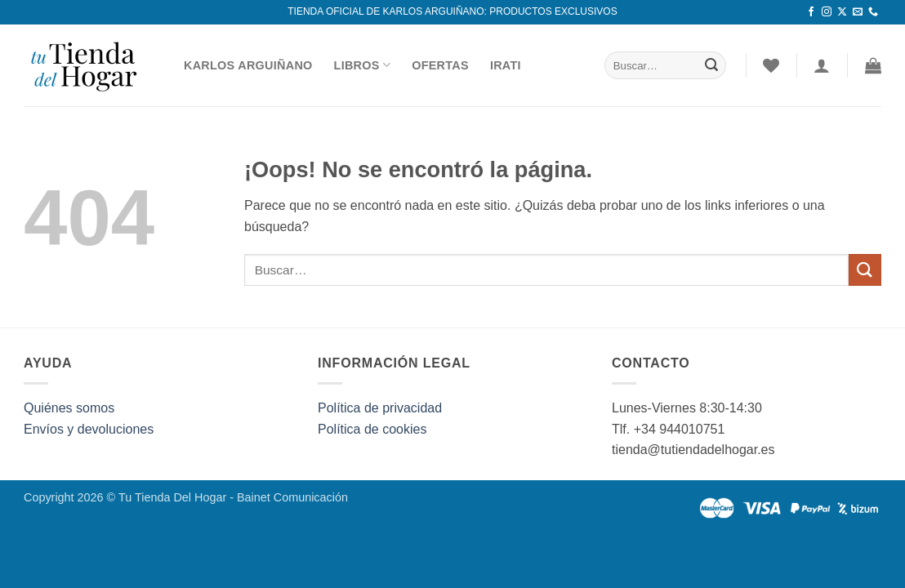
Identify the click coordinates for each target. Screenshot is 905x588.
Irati (506, 65)
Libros (363, 65)
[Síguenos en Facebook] (811, 12)
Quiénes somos (69, 408)
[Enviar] (711, 65)
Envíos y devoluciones (89, 429)
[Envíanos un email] (858, 12)
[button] (873, 65)
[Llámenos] (873, 12)
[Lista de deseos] (771, 65)
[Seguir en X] (842, 12)
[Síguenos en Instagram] (827, 12)
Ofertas (440, 65)
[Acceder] (822, 65)
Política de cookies (372, 429)
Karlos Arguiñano (248, 65)
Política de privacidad (380, 408)
